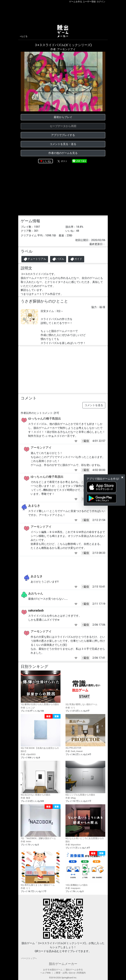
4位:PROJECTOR (85, 732)
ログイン (101, 2)
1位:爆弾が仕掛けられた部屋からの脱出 (41, 688)
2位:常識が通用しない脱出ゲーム (85, 688)
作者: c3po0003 (28, 754)
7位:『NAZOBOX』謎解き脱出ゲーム (41, 822)
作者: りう (70, 708)
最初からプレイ (63, 117)
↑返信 (86, 441)
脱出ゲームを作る (74, 970)
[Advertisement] (63, 13)
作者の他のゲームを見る (63, 153)
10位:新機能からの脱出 (85, 869)
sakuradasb (36, 610)
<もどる (24, 36)
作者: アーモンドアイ (63, 49)
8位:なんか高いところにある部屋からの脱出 (85, 824)
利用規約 (81, 973)
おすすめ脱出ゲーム (53, 970)
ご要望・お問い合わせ (65, 973)
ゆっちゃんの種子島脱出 (45, 418)
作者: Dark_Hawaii (74, 751)
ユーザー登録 (89, 2)
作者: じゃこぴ (28, 708)
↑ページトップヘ (29, 958)
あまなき (34, 506)
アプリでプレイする (63, 135)
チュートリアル (35, 259)
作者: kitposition (73, 845)
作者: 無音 (26, 798)
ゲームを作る (76, 2)
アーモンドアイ (41, 448)
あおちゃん (36, 593)
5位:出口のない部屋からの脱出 (41, 778)
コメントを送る (94, 405)
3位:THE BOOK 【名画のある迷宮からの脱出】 (41, 733)
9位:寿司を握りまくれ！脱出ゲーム (41, 869)
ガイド (76, 259)
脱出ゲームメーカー (63, 964)
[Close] (122, 477)
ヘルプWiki (46, 973)
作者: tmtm (26, 841)
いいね (47, 161)
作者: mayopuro (73, 888)
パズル (58, 259)
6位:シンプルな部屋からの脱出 (85, 778)
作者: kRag (71, 798)
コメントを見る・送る (63, 144)
